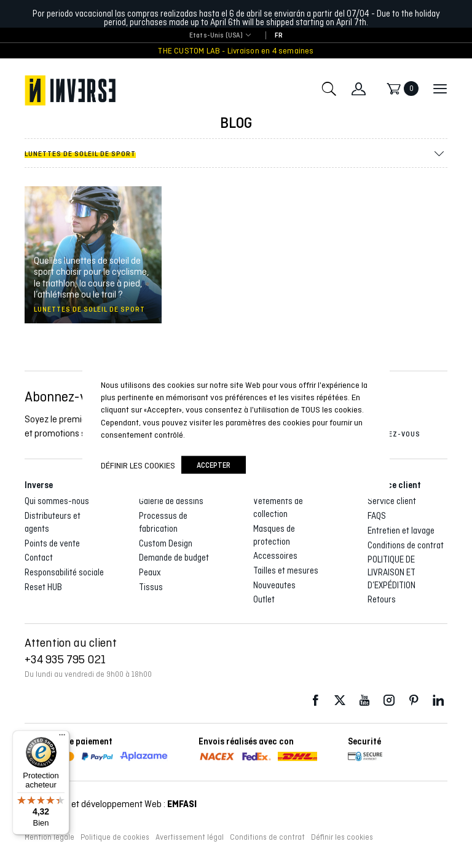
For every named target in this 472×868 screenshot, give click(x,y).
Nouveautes (274, 585)
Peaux (150, 572)
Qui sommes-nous (57, 501)
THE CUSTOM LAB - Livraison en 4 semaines (236, 51)
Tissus (151, 587)
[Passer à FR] (279, 36)
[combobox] (216, 36)
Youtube (364, 700)
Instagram (389, 700)
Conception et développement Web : (111, 804)
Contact (39, 558)
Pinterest (414, 700)
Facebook (315, 700)
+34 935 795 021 (65, 659)
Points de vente (52, 543)
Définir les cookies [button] (342, 837)
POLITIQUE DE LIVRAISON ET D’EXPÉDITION (391, 572)
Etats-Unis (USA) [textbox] (216, 35)
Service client (392, 501)
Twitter (340, 700)
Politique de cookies (115, 837)
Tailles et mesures (286, 570)
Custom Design (166, 543)
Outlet (264, 599)
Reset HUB (43, 587)
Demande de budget (174, 558)
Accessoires (275, 556)
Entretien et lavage (401, 531)
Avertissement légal (190, 837)
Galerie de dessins (171, 501)
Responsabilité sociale (64, 572)
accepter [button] (214, 465)
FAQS (377, 516)
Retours (382, 599)
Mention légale (49, 837)
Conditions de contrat (406, 545)
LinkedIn (438, 700)
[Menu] (62, 738)
